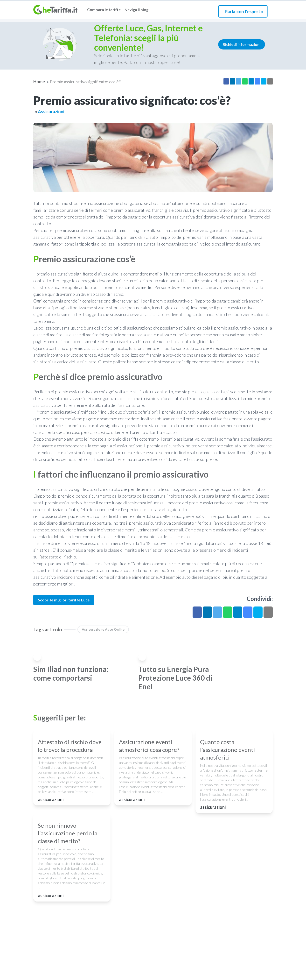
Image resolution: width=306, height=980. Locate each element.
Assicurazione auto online (103, 629)
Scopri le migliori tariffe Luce (64, 600)
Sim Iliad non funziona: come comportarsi (71, 673)
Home (39, 82)
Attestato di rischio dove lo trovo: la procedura (70, 790)
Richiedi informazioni (241, 44)
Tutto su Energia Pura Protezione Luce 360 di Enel (175, 678)
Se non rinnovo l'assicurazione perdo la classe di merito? (68, 923)
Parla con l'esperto (244, 11)
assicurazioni (51, 112)
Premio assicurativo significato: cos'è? (85, 82)
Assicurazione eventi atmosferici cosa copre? (149, 790)
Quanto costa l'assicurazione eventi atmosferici (228, 794)
